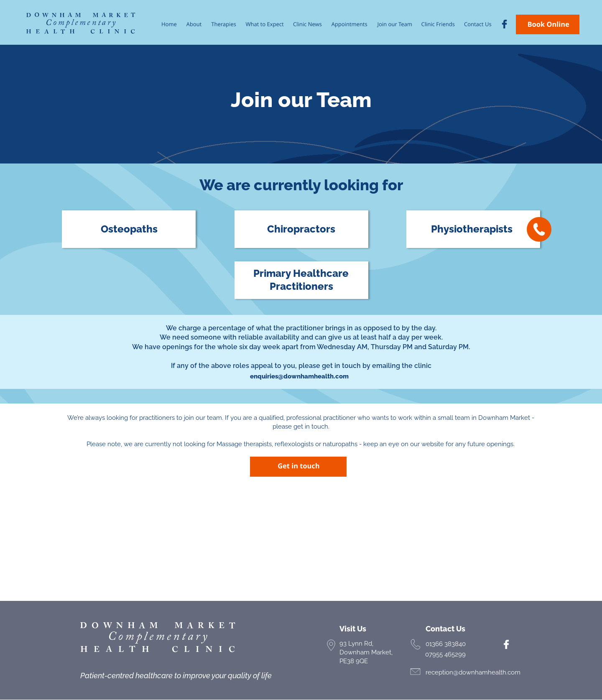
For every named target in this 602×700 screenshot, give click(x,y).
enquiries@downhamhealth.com (299, 376)
